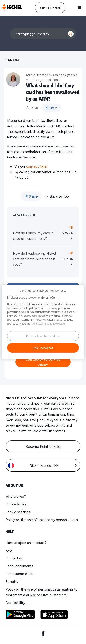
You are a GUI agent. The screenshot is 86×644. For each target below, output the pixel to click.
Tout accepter (43, 348)
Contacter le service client (43, 362)
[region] (43, 322)
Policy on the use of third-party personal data (42, 520)
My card (14, 60)
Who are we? (16, 496)
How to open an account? (26, 542)
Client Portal (50, 8)
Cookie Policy (16, 504)
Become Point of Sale (43, 446)
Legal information (19, 574)
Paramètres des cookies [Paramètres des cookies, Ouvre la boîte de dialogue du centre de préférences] (43, 336)
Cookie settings (18, 512)
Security (12, 581)
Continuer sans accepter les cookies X (43, 291)
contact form (37, 166)
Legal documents (19, 566)
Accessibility (15, 602)
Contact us (14, 558)
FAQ (9, 550)
